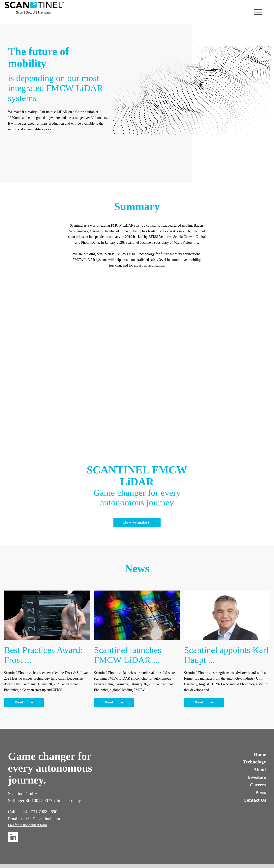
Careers (258, 785)
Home (260, 754)
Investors (257, 777)
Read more (24, 702)
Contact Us (255, 800)
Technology (255, 762)
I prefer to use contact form (27, 825)
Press (261, 792)
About (260, 769)
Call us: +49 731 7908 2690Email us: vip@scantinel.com (34, 815)
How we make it (137, 522)
